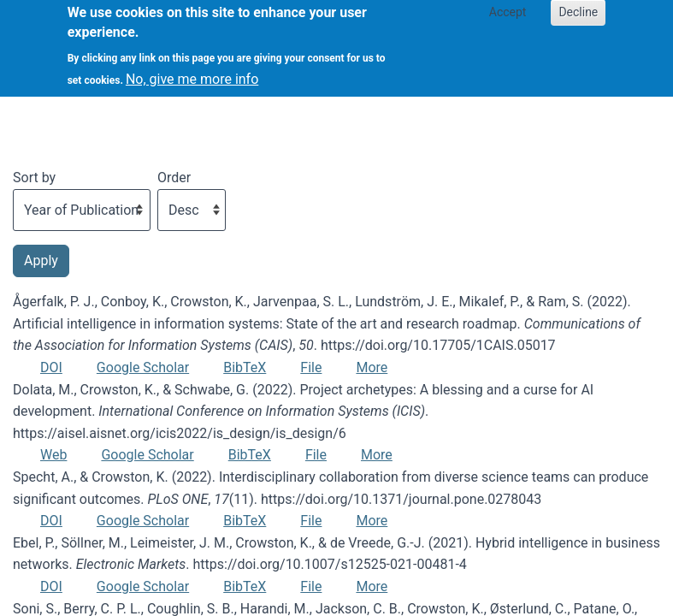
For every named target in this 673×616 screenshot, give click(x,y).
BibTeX (245, 367)
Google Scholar (143, 367)
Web (53, 455)
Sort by (34, 178)
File (311, 367)
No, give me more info (192, 70)
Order (174, 178)
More (372, 367)
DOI (51, 367)
